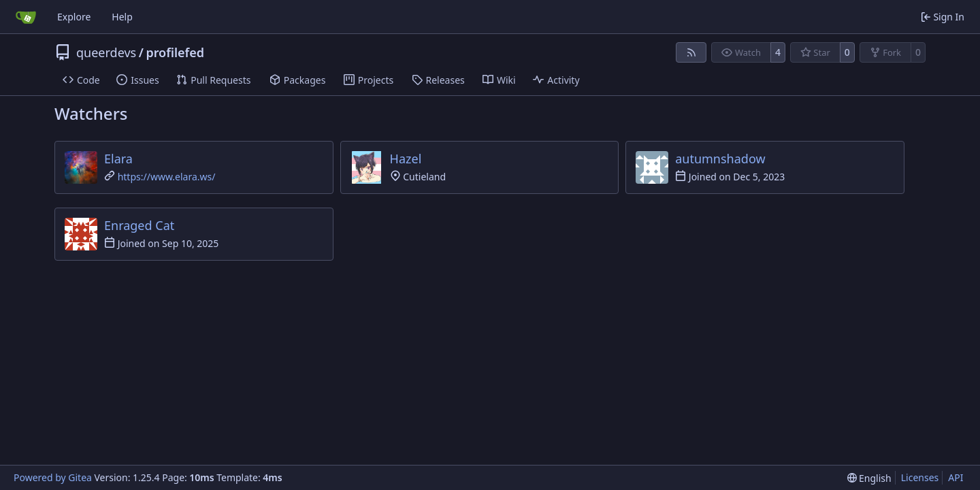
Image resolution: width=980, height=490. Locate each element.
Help (122, 17)
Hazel (406, 159)
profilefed (175, 52)
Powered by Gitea (53, 477)
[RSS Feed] (691, 52)
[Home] (26, 17)
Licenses (920, 477)
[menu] (869, 478)
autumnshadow (720, 159)
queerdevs (106, 52)
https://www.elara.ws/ (167, 177)
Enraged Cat (139, 225)
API (955, 477)
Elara (118, 159)
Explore (74, 17)
